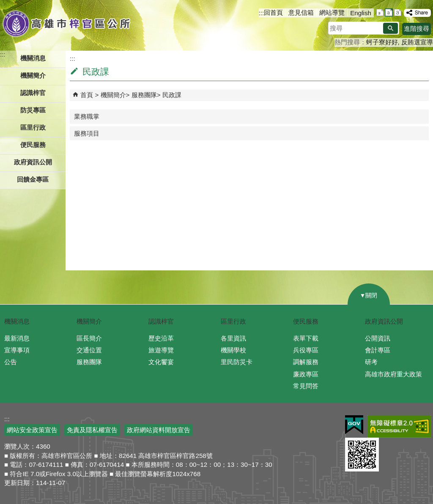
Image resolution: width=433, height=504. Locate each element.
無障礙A (399, 426)
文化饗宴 (161, 362)
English (361, 13)
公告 (11, 362)
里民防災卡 (237, 362)
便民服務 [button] (33, 145)
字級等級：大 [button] (398, 12)
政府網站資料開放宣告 (159, 430)
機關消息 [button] (33, 58)
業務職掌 (87, 116)
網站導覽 (332, 12)
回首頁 (273, 12)
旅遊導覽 (161, 350)
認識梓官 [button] (33, 93)
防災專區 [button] (33, 110)
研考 (371, 362)
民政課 (172, 95)
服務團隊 (144, 95)
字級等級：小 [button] (380, 12)
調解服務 (306, 362)
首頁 (87, 95)
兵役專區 (306, 350)
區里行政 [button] (33, 127)
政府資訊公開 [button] (33, 162)
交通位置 (89, 350)
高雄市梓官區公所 (67, 23)
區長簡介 (89, 338)
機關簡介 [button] (33, 75)
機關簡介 (113, 95)
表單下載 (306, 338)
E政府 (354, 425)
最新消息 (17, 338)
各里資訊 (233, 338)
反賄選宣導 (417, 42)
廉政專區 (306, 374)
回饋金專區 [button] (33, 179)
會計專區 (378, 350)
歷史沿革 (161, 338)
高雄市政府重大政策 (393, 374)
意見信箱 (301, 12)
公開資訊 (378, 338)
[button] (391, 28)
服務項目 (87, 133)
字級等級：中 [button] (389, 12)
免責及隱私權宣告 (92, 430)
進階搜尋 (417, 29)
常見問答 (306, 386)
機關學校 (233, 350)
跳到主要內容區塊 (4, 4)
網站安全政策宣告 (32, 430)
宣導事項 (17, 350)
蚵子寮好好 (382, 42)
